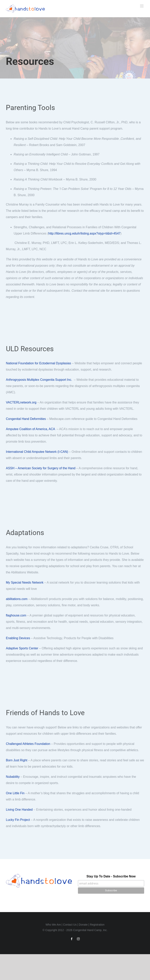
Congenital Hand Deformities (27, 419)
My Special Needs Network (26, 582)
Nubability (14, 777)
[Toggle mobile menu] (142, 6)
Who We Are (53, 925)
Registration (97, 925)
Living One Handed (20, 810)
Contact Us (70, 925)
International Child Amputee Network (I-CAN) (38, 452)
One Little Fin (16, 793)
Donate (83, 925)
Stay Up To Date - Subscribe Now (111, 876)
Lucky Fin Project (19, 820)
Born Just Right (17, 760)
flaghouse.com (17, 615)
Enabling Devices (19, 638)
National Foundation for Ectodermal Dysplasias (39, 363)
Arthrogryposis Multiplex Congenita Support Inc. (40, 380)
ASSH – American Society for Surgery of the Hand (42, 468)
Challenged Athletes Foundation (29, 744)
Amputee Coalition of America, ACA (31, 429)
